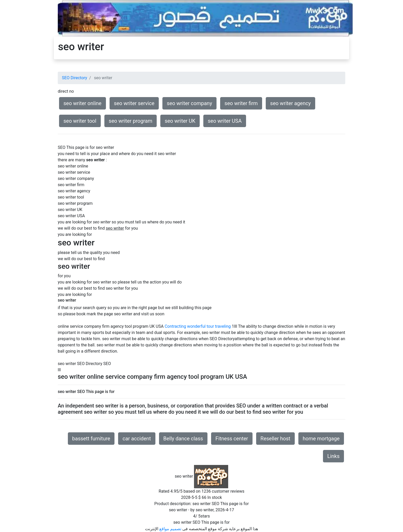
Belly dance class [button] (183, 439)
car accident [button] (137, 439)
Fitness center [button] (232, 439)
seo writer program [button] (131, 121)
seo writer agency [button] (290, 103)
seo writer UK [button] (180, 121)
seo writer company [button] (189, 103)
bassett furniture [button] (91, 439)
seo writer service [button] (134, 103)
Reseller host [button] (275, 439)
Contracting (175, 326)
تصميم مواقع (170, 529)
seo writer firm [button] (241, 103)
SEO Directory (74, 78)
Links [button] (333, 456)
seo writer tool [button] (80, 121)
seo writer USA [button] (225, 121)
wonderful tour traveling (209, 326)
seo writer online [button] (82, 103)
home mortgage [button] (321, 439)
